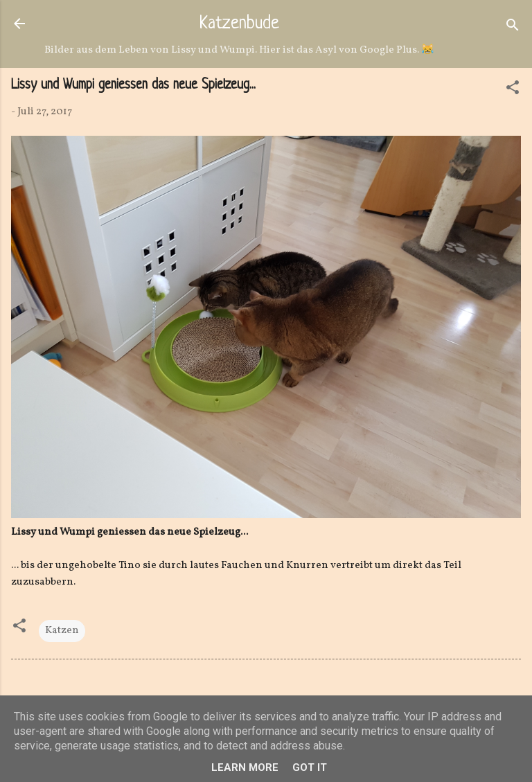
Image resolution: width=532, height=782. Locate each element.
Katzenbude (239, 24)
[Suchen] (513, 28)
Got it (310, 767)
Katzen (62, 631)
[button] (513, 90)
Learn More (245, 767)
